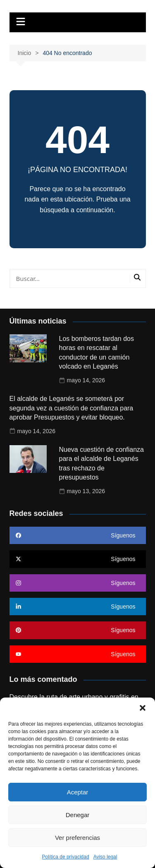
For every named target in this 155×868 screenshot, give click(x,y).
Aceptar (78, 792)
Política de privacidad (66, 857)
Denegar (78, 815)
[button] (143, 708)
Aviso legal (105, 857)
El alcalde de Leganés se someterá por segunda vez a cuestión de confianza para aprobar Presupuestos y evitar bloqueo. (72, 408)
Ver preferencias (77, 838)
